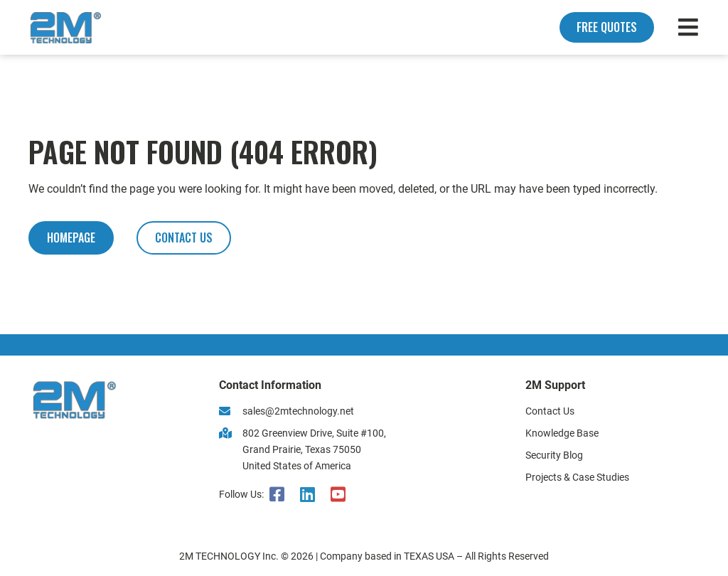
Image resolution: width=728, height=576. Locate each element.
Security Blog (554, 455)
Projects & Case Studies (577, 478)
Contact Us (550, 411)
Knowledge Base (562, 433)
